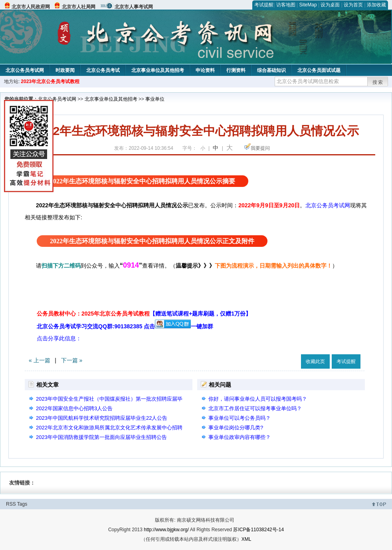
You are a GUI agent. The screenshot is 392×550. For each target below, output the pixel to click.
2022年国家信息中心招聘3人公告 (74, 408)
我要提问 (260, 148)
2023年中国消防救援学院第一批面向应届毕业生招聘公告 (101, 437)
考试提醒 (264, 5)
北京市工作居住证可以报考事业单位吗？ (255, 408)
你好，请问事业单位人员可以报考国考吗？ (258, 399)
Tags (22, 504)
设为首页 (353, 5)
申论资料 (205, 70)
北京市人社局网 (79, 7)
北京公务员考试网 (25, 70)
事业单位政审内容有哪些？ (240, 437)
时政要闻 (65, 70)
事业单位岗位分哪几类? (236, 428)
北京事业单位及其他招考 (158, 70)
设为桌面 (330, 5)
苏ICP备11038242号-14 (258, 530)
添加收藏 (376, 5)
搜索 (378, 82)
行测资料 (236, 70)
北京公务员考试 (103, 70)
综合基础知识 (271, 70)
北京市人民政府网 (31, 7)
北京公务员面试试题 (319, 70)
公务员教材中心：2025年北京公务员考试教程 (144, 314)
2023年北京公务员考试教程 (50, 81)
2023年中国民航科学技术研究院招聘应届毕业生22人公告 (102, 418)
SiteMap (308, 5)
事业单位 (155, 99)
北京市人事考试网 (134, 7)
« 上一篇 (40, 360)
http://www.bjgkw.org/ (166, 530)
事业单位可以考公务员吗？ (240, 418)
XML (246, 539)
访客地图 (286, 5)
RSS (11, 504)
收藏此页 (315, 361)
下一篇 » (72, 360)
